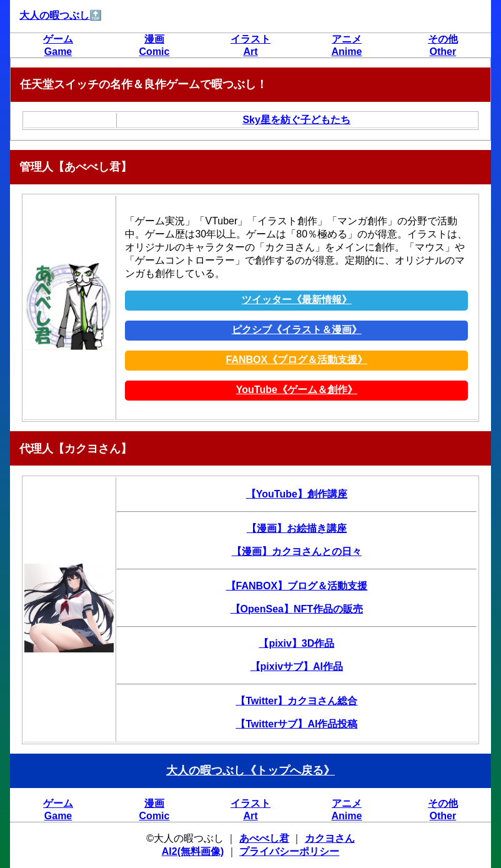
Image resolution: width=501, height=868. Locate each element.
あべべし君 (264, 838)
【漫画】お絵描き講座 (297, 528)
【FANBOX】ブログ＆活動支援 (297, 586)
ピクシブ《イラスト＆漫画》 (297, 330)
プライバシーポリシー (289, 851)
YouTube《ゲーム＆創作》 (297, 390)
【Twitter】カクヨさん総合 (296, 701)
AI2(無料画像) (193, 851)
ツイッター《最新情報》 (297, 300)
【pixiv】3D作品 (296, 643)
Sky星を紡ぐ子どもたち (296, 120)
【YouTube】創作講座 (297, 494)
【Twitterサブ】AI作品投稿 (296, 724)
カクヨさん (330, 838)
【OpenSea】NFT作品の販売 (297, 609)
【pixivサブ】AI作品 (297, 666)
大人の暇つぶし (54, 15)
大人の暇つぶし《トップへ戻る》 (250, 771)
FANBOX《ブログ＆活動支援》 (297, 360)
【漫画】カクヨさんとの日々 (297, 551)
